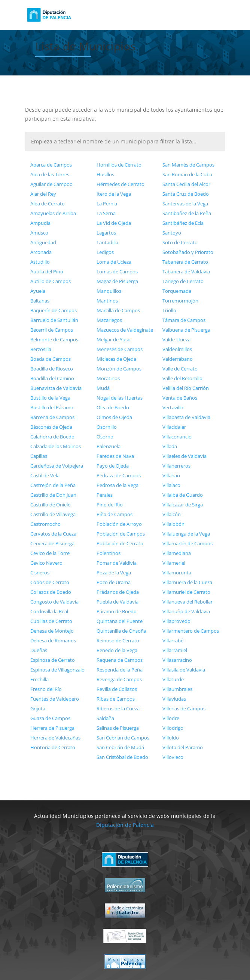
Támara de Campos (184, 320)
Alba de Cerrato (48, 204)
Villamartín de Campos (187, 543)
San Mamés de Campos (188, 165)
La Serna (106, 213)
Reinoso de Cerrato (118, 641)
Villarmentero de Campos (191, 631)
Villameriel (174, 563)
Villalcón (172, 514)
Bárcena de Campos (52, 417)
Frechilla (39, 679)
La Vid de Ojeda (114, 223)
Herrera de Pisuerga (52, 728)
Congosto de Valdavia (54, 602)
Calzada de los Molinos (56, 446)
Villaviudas (174, 699)
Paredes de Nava (115, 456)
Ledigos (105, 252)
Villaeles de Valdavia (185, 456)
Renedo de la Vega (117, 650)
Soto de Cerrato (180, 242)
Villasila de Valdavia (184, 670)
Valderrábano (178, 359)
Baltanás (40, 301)
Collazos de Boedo (51, 592)
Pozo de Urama (114, 582)
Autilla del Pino (47, 272)
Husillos (105, 174)
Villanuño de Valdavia (186, 611)
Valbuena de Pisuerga (186, 330)
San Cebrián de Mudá (120, 747)
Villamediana (177, 553)
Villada (170, 446)
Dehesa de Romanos (53, 641)
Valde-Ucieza (176, 339)
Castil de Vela (45, 475)
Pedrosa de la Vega (118, 485)
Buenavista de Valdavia (56, 388)
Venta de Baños (180, 398)
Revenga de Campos (119, 679)
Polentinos (109, 553)
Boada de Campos (51, 359)
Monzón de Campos (119, 369)
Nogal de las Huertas (120, 398)
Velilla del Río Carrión (186, 388)
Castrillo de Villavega (53, 514)
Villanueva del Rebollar (187, 602)
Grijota (38, 708)
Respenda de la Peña (120, 670)
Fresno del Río (46, 689)
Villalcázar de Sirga (183, 505)
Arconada (41, 252)
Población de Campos (121, 534)
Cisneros (40, 573)
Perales (105, 495)
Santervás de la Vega (185, 204)
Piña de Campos (115, 514)
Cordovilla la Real (49, 611)
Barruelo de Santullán (54, 320)
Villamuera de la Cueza (187, 582)
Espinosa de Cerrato (53, 660)
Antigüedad (43, 242)
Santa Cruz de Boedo (186, 194)
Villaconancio (177, 437)
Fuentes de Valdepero (55, 699)
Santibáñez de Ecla (183, 223)
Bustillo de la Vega (50, 398)
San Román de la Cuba (187, 174)
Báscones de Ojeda (51, 427)
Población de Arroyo (119, 524)
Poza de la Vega (114, 573)
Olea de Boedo (113, 407)
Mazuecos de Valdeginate (125, 330)
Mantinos (107, 301)
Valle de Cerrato (180, 369)
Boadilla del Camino (52, 378)
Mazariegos (109, 320)
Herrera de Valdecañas (55, 738)
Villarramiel (175, 650)
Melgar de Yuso (114, 339)
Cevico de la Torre (50, 553)
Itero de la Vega (114, 194)
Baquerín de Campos (54, 310)
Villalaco (171, 485)
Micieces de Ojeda (116, 359)
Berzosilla (41, 349)
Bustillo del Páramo (52, 407)
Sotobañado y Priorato (188, 252)
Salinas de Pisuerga (118, 728)
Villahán (171, 475)
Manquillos (109, 291)
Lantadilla (107, 242)
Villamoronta (177, 573)
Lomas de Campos (117, 272)
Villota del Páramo (183, 747)
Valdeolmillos (177, 349)
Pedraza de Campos (119, 475)
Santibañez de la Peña (187, 213)
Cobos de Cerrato (50, 582)
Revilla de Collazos (117, 689)
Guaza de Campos (50, 718)
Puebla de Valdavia (118, 602)
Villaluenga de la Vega (186, 534)
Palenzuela (109, 446)
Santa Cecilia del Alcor (186, 184)
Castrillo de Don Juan (53, 495)
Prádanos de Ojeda (118, 592)
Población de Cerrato (120, 543)
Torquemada (177, 291)
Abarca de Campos (51, 165)
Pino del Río (110, 505)
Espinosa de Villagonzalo (57, 670)
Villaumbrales (177, 689)
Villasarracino (177, 660)
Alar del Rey (43, 194)
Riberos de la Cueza (118, 708)
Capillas (39, 456)
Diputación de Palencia (125, 825)
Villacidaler (174, 427)
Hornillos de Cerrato (119, 165)
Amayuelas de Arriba (53, 213)
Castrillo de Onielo (51, 505)
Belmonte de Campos (54, 339)
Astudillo (40, 262)
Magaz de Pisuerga (117, 281)
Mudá (103, 388)
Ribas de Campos (116, 699)
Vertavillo (173, 407)
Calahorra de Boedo (52, 437)
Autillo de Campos (51, 281)
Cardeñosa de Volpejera (57, 466)
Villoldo (171, 738)
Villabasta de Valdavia (186, 417)
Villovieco (173, 757)
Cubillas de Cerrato (51, 621)
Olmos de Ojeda (114, 417)
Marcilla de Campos (118, 310)
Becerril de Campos (52, 330)
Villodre (171, 718)
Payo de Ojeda (113, 466)
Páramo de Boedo (117, 611)
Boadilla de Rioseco (52, 369)
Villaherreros (176, 466)
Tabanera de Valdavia (186, 272)
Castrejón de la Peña (53, 485)
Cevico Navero (46, 563)
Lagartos (106, 233)
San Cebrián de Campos (123, 738)
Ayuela (38, 291)
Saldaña (105, 718)
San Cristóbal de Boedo (122, 757)
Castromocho (45, 524)
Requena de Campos (120, 660)
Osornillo (107, 427)
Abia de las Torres (50, 174)
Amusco (39, 233)
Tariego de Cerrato (183, 281)
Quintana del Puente (120, 621)
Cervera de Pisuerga (52, 543)
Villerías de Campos (184, 708)
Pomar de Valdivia (117, 563)
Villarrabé (173, 641)
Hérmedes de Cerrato (121, 184)
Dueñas (39, 650)
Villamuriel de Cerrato (186, 592)
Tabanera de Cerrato (185, 262)
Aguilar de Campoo (51, 184)
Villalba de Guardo (183, 495)
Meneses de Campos (120, 349)
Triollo (169, 310)
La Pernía (107, 204)
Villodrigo (173, 728)
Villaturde (173, 679)
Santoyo (172, 233)
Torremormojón (180, 301)
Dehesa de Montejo (52, 631)
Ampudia (40, 223)
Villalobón (173, 524)
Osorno (105, 437)
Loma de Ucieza (114, 262)
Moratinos (108, 378)
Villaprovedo (176, 621)
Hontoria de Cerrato (53, 747)
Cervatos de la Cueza (53, 534)
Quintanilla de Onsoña (121, 631)
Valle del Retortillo (182, 378)
